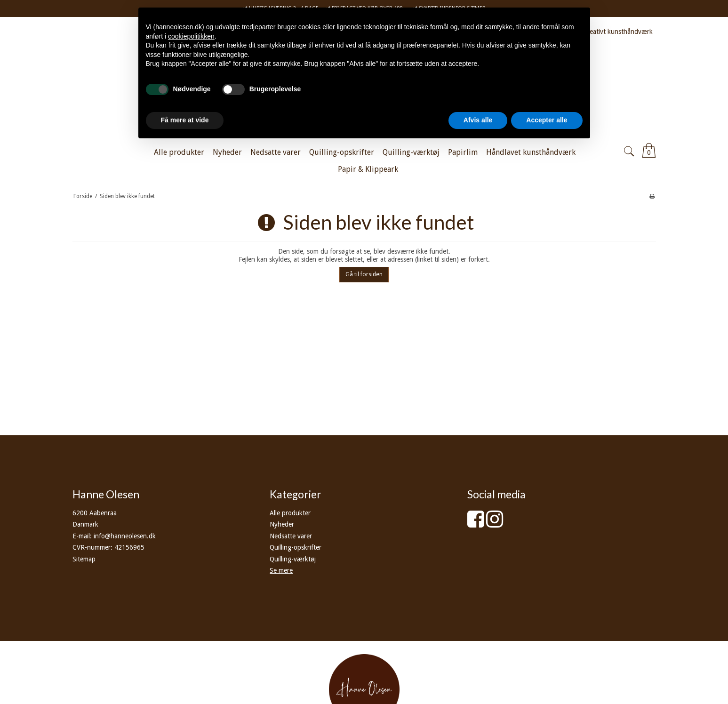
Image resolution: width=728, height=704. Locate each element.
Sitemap (84, 559)
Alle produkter (290, 513)
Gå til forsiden (364, 274)
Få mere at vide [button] (185, 120)
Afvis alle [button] (478, 120)
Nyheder (282, 524)
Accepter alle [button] (547, 120)
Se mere (281, 570)
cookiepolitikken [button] (191, 36)
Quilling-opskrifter (296, 547)
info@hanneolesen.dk (125, 536)
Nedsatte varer (291, 536)
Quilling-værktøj (293, 559)
